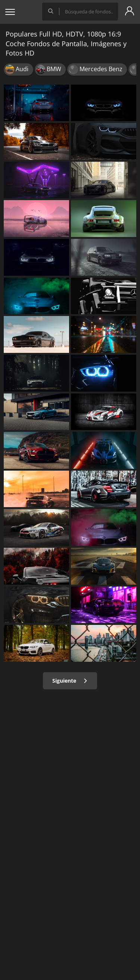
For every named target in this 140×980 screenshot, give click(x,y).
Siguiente (70, 681)
